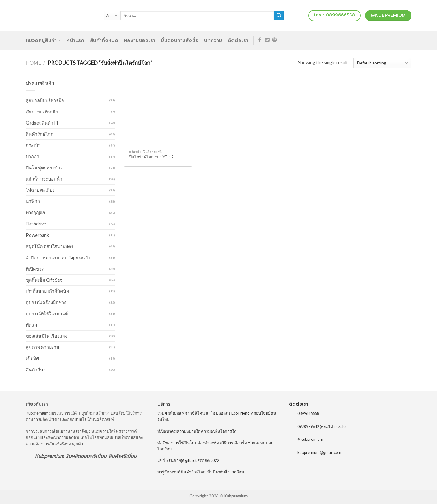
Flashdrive (36, 224)
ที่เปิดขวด (35, 269)
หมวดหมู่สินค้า (44, 40)
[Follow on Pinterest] (274, 40)
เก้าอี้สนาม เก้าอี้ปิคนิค (48, 291)
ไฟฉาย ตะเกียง (40, 190)
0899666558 (308, 413)
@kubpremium (310, 439)
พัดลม (31, 325)
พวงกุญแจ (35, 212)
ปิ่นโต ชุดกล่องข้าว (44, 168)
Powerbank (37, 235)
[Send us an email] (267, 40)
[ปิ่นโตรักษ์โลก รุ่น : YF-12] (158, 113)
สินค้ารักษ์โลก (40, 134)
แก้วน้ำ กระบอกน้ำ (44, 179)
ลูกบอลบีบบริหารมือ (45, 100)
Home (33, 63)
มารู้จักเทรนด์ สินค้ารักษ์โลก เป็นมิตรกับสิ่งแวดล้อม (201, 472)
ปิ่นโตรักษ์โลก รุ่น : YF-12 (151, 157)
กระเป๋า (33, 145)
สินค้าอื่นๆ (36, 370)
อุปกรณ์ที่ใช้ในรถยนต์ (47, 314)
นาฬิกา (33, 201)
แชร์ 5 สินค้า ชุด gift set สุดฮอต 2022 (188, 460)
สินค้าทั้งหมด (104, 40)
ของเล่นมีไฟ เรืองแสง (46, 336)
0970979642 (308, 426)
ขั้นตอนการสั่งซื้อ (180, 40)
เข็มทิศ (32, 358)
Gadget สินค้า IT (42, 123)
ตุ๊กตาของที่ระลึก (42, 112)
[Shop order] (382, 63)
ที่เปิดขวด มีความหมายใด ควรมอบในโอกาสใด (197, 431)
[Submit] (279, 16)
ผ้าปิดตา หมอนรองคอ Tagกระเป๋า (58, 258)
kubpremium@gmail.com (319, 452)
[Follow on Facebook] (260, 40)
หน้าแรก (75, 40)
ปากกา (33, 156)
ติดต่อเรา (238, 40)
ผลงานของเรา (140, 40)
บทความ (213, 40)
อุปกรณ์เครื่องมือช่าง (46, 302)
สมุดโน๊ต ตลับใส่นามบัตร (50, 246)
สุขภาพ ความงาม (42, 347)
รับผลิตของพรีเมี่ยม (86, 456)
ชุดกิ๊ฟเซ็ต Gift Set (44, 280)
